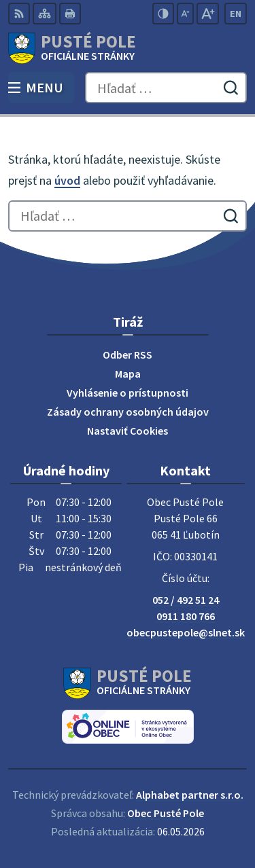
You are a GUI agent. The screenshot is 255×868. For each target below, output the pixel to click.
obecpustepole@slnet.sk (186, 632)
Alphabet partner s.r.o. (190, 795)
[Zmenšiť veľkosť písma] (185, 14)
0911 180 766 (186, 616)
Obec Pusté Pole (166, 813)
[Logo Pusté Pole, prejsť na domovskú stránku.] (128, 48)
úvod (67, 180)
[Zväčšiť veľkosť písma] (208, 14)
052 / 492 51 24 (186, 600)
